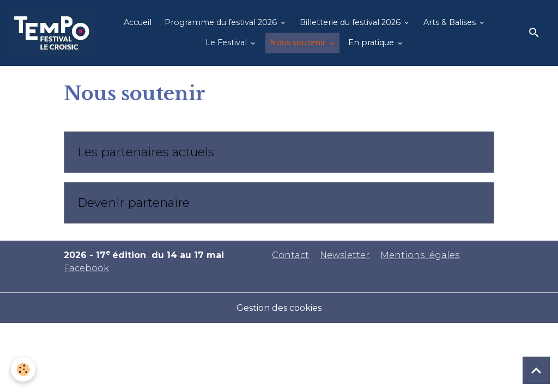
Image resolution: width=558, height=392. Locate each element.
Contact (290, 255)
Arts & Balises (451, 22)
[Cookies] (23, 369)
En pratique (372, 42)
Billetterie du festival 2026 (351, 22)
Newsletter (345, 255)
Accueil (138, 22)
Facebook (86, 268)
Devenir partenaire (134, 203)
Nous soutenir (299, 42)
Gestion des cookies (279, 308)
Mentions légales (420, 255)
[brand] (52, 33)
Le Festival (227, 42)
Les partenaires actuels (146, 152)
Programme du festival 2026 (222, 22)
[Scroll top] (536, 370)
